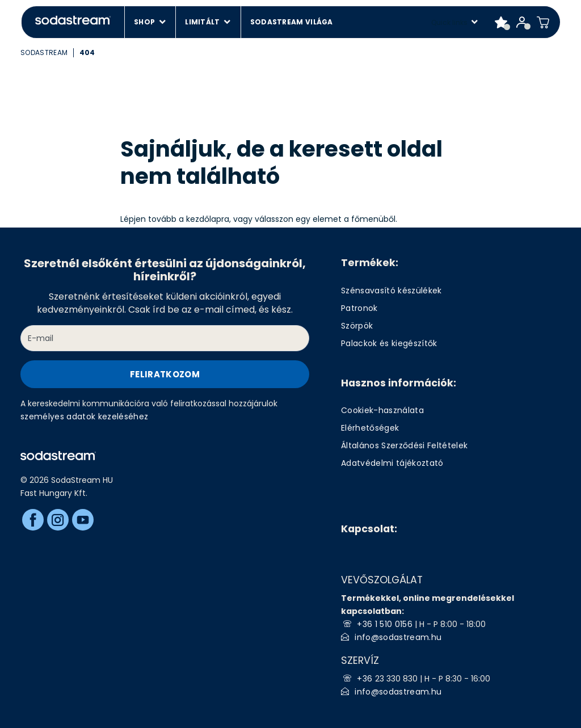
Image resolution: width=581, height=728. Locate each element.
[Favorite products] (501, 22)
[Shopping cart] (543, 22)
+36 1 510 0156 (385, 624)
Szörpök (357, 326)
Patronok (359, 308)
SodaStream (44, 52)
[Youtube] (83, 520)
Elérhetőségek (370, 428)
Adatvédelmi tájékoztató (392, 463)
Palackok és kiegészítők (389, 343)
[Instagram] (58, 520)
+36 (366, 679)
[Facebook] (33, 520)
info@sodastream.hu (398, 637)
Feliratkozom (165, 374)
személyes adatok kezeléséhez (85, 416)
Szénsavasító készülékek (391, 291)
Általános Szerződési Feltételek (405, 445)
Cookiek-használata (382, 410)
